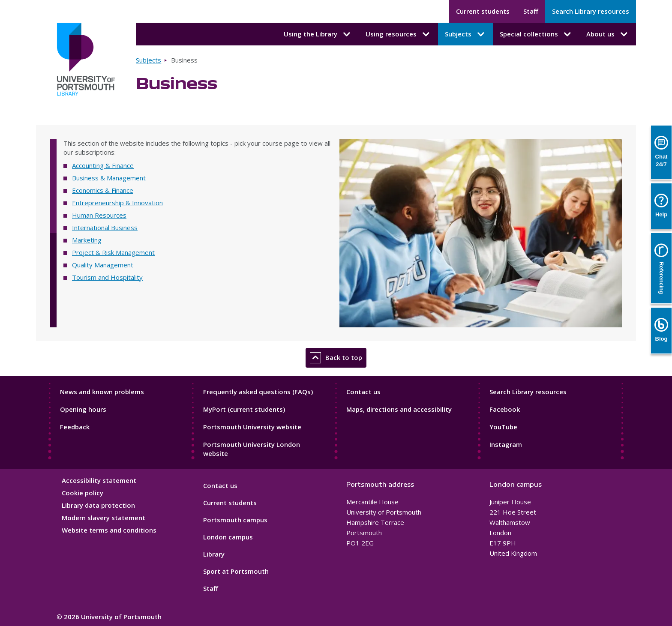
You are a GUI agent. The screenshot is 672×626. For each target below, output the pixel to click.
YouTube (503, 427)
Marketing (87, 240)
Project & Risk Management (113, 252)
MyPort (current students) (244, 409)
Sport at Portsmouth (236, 571)
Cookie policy (82, 493)
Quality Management (103, 265)
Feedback (75, 427)
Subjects (148, 60)
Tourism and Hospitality (107, 277)
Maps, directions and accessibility (399, 409)
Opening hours (83, 409)
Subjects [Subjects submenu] (465, 34)
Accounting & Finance (103, 165)
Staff (531, 11)
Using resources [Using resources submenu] (398, 34)
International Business (105, 228)
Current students (483, 11)
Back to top (336, 358)
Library (214, 554)
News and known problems (102, 392)
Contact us (363, 392)
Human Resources (99, 215)
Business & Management (109, 178)
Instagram (506, 444)
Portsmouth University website (252, 427)
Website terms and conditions (109, 530)
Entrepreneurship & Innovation (117, 203)
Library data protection (98, 505)
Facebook (505, 409)
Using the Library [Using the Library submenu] (318, 34)
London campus (228, 537)
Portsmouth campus (235, 520)
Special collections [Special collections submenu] (536, 34)
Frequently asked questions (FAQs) (258, 392)
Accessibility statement (99, 480)
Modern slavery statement (103, 518)
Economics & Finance (103, 190)
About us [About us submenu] (608, 34)
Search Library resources (591, 11)
